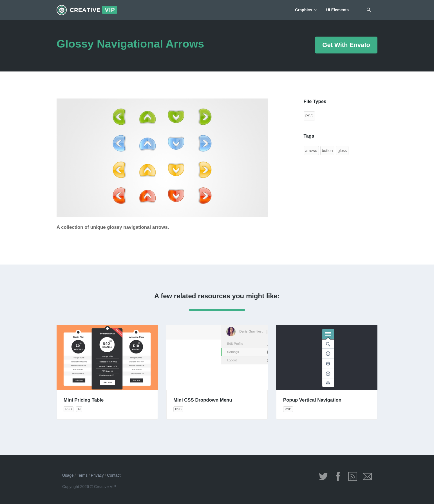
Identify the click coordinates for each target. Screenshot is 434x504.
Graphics (304, 10)
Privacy (97, 475)
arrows (311, 151)
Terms (82, 475)
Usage (68, 475)
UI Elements (337, 10)
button (327, 151)
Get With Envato (346, 45)
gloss (342, 151)
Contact (114, 475)
